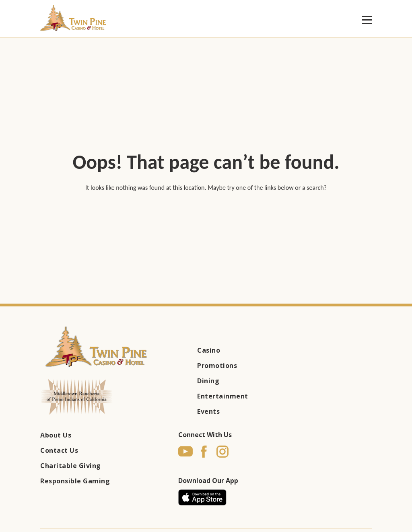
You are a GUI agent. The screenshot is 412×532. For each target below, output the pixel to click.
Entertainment (223, 396)
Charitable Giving (71, 466)
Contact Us (59, 450)
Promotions (217, 366)
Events (208, 411)
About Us (56, 435)
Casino (209, 350)
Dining (208, 381)
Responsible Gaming (75, 481)
